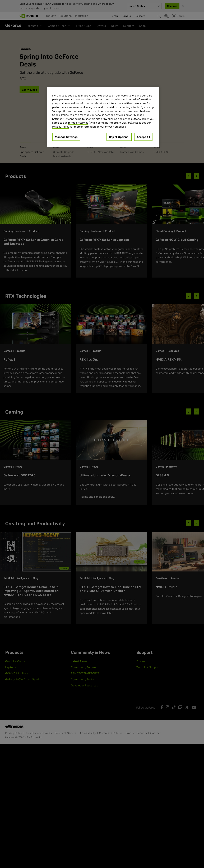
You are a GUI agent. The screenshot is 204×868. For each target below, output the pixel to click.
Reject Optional (119, 137)
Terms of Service (78, 123)
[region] (103, 117)
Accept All (143, 137)
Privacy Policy (61, 127)
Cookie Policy (60, 115)
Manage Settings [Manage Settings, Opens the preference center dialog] (66, 137)
